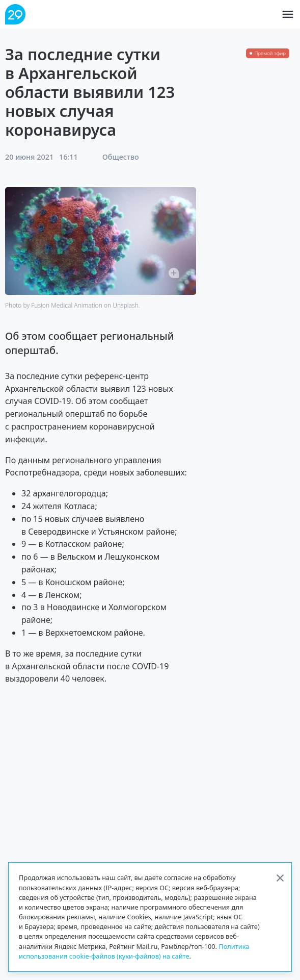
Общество (121, 157)
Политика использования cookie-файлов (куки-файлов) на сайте (134, 951)
